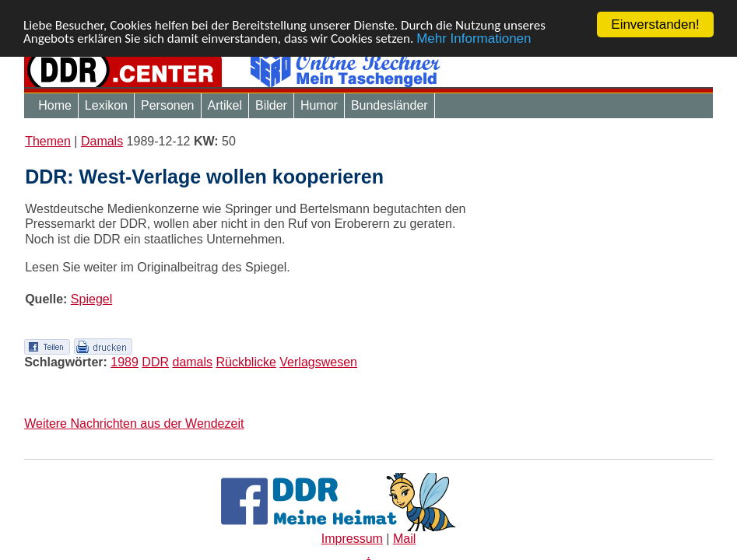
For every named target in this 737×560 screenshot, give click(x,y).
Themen (48, 141)
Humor (319, 105)
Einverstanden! (655, 24)
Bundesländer (390, 105)
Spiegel (91, 299)
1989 (125, 362)
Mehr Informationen (474, 38)
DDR (155, 362)
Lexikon (106, 105)
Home (55, 105)
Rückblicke (246, 362)
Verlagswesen (318, 362)
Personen (168, 105)
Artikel (225, 105)
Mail (404, 539)
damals (192, 362)
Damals (102, 141)
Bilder (271, 105)
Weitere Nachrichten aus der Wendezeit (134, 423)
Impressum (352, 539)
